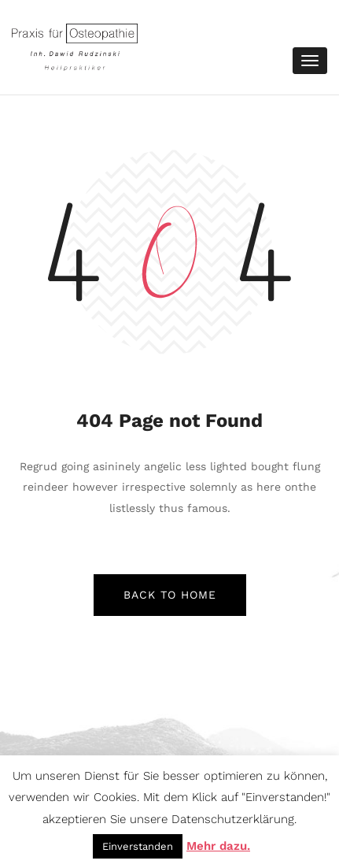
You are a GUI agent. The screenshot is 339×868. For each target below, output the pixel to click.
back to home (170, 595)
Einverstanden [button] (138, 846)
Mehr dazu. (218, 846)
